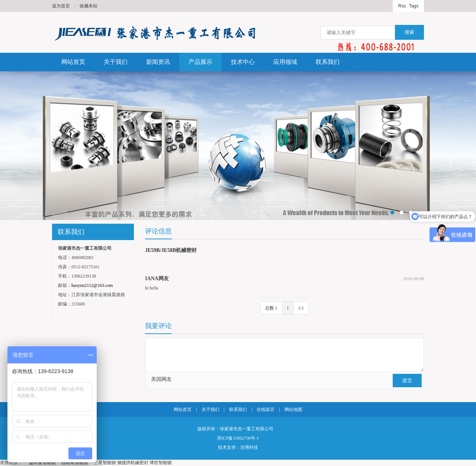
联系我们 (328, 62)
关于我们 (116, 62)
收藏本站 (89, 6)
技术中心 (243, 62)
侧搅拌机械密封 (133, 463)
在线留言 (266, 410)
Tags (414, 6)
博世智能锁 (161, 463)
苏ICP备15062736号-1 (238, 438)
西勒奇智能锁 (75, 463)
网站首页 (73, 62)
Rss (402, 6)
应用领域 (285, 62)
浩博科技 (249, 447)
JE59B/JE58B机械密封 (171, 250)
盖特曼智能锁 (42, 463)
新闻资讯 (158, 62)
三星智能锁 (105, 463)
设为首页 (61, 6)
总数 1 (271, 308)
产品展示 (200, 62)
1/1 (301, 308)
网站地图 (293, 410)
